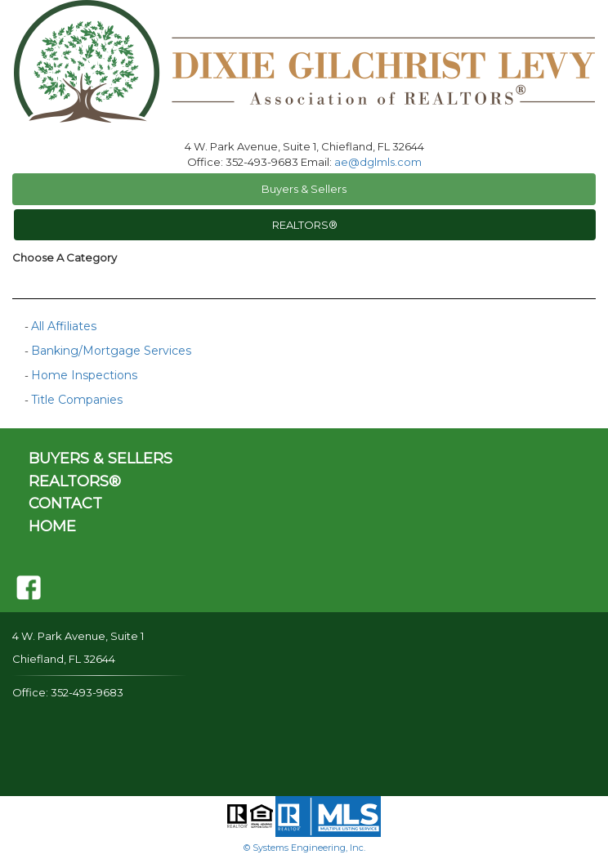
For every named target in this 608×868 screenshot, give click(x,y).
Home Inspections (84, 375)
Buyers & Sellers (304, 189)
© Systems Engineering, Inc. (304, 848)
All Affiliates (64, 326)
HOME (52, 526)
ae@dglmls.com (378, 162)
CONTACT (65, 503)
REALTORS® (305, 225)
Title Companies (77, 400)
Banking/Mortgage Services (111, 351)
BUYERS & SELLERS (101, 459)
